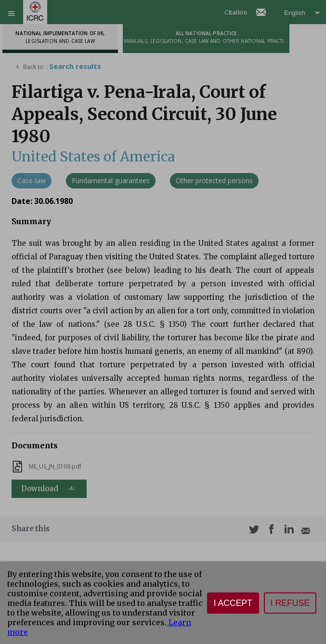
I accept (233, 603)
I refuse (290, 603)
